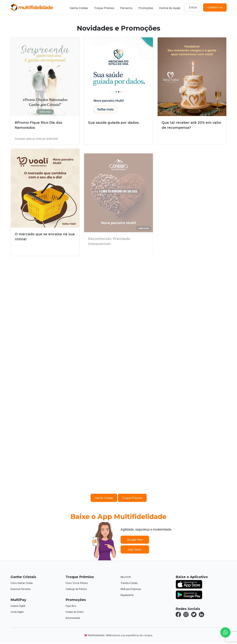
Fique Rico (71, 606)
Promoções (146, 8)
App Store (135, 549)
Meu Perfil (126, 577)
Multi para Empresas (132, 589)
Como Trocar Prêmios (78, 583)
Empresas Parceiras (22, 589)
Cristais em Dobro (76, 612)
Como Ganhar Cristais (23, 583)
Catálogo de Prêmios (77, 589)
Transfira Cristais (130, 583)
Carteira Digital (19, 606)
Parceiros (126, 8)
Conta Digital (18, 612)
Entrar (193, 7)
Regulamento (128, 595)
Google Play (135, 540)
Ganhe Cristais (79, 8)
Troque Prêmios (104, 8)
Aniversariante (74, 619)
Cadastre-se (215, 7)
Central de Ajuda (170, 8)
